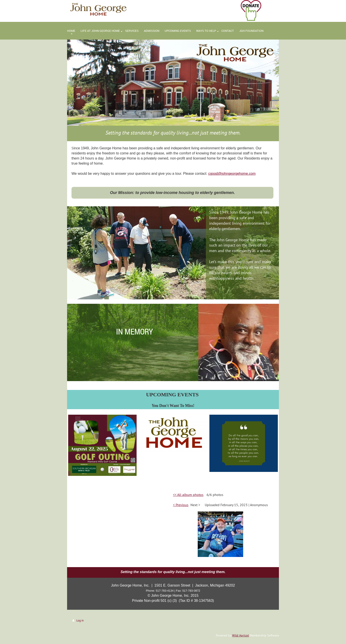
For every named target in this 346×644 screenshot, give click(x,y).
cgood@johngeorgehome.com (232, 174)
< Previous (181, 505)
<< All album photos (188, 495)
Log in (80, 620)
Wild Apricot (241, 635)
